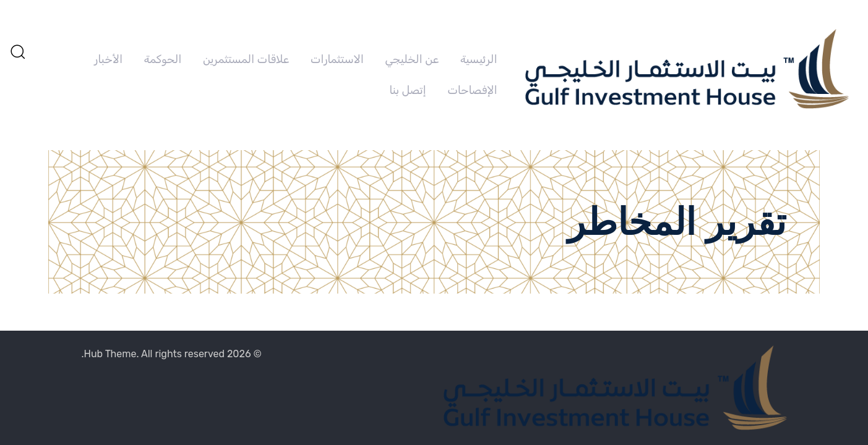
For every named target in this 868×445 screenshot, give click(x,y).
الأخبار (108, 59)
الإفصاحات (472, 90)
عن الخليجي (412, 59)
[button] (17, 51)
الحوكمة (163, 59)
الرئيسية (479, 59)
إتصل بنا (407, 90)
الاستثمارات (337, 59)
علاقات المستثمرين (246, 59)
